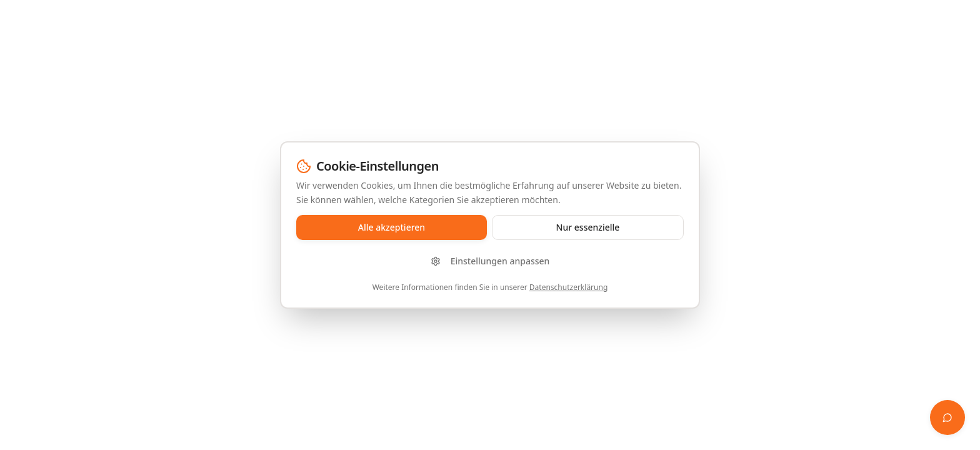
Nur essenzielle (588, 227)
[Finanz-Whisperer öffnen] (947, 417)
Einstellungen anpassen (490, 261)
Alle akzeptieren (392, 227)
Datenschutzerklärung (568, 287)
